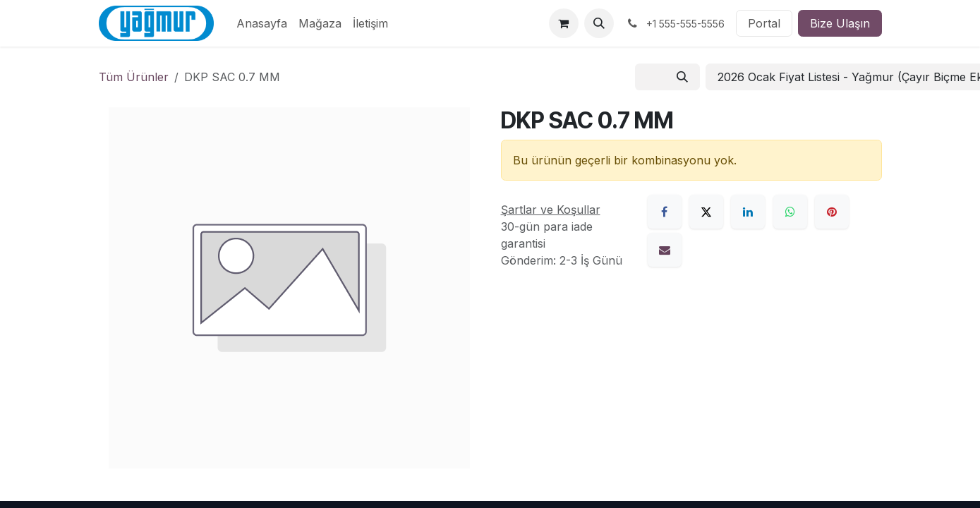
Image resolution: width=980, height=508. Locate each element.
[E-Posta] (665, 250)
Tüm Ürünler (134, 77)
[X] (706, 212)
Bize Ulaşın (840, 23)
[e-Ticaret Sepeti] (564, 23)
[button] (599, 23)
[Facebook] (665, 212)
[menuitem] (262, 23)
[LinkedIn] (748, 212)
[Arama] (682, 77)
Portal (764, 23)
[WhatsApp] (790, 212)
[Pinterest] (832, 212)
